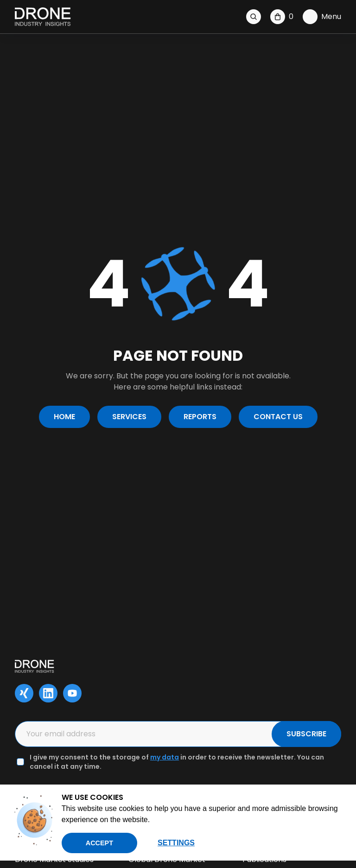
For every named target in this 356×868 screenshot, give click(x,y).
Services (129, 417)
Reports (200, 417)
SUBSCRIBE (306, 734)
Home (64, 417)
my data (165, 757)
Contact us (278, 417)
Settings (176, 843)
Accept (99, 843)
